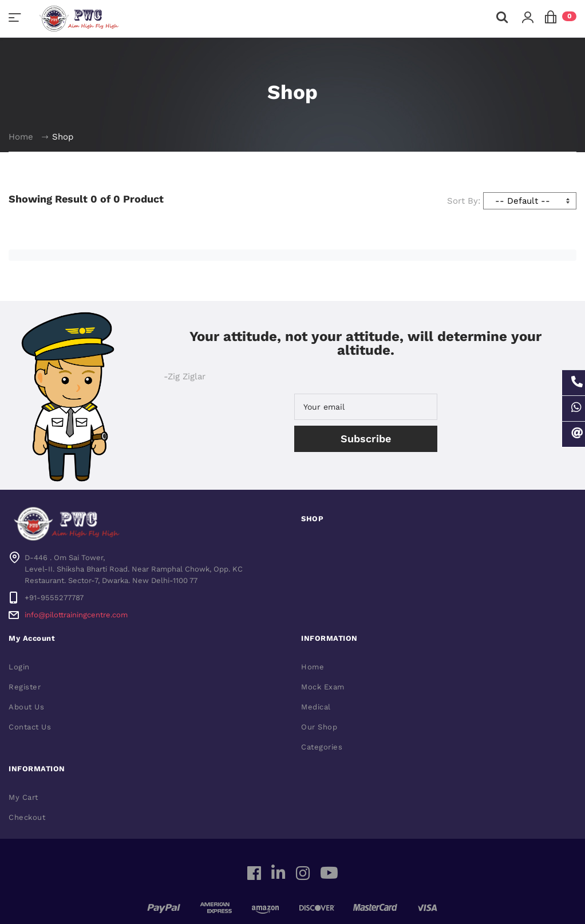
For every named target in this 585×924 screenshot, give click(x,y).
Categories (322, 747)
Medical (316, 707)
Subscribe (366, 439)
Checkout (27, 817)
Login (19, 667)
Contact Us (30, 727)
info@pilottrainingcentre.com (76, 615)
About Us (26, 707)
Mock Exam (323, 687)
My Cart (23, 797)
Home (21, 137)
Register (25, 687)
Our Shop (319, 727)
